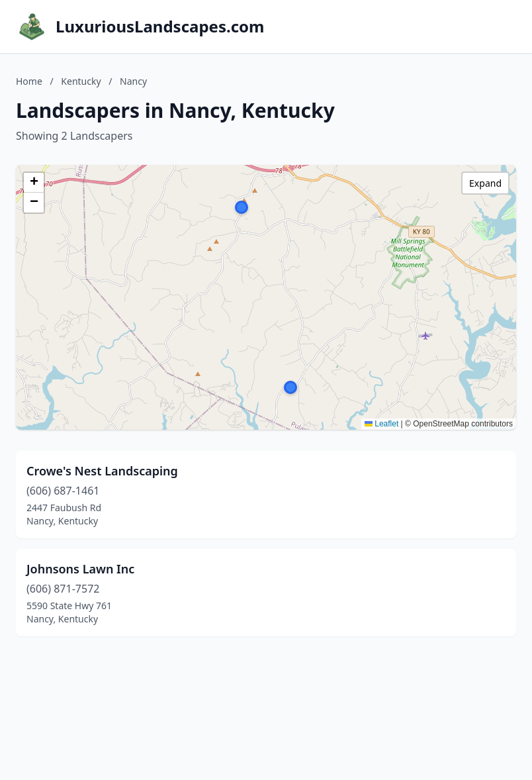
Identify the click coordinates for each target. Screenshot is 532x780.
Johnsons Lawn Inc (80, 569)
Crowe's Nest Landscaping (102, 471)
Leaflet (381, 424)
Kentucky (81, 81)
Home (29, 81)
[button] (242, 207)
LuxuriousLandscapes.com (160, 26)
